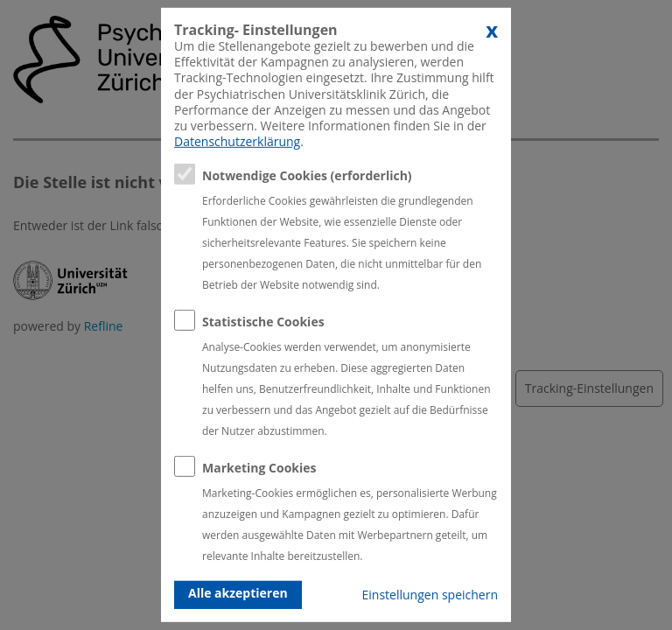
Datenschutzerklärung (237, 141)
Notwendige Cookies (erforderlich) (307, 175)
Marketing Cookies (259, 468)
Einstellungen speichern (430, 595)
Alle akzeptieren (238, 593)
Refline (104, 326)
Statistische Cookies (263, 322)
